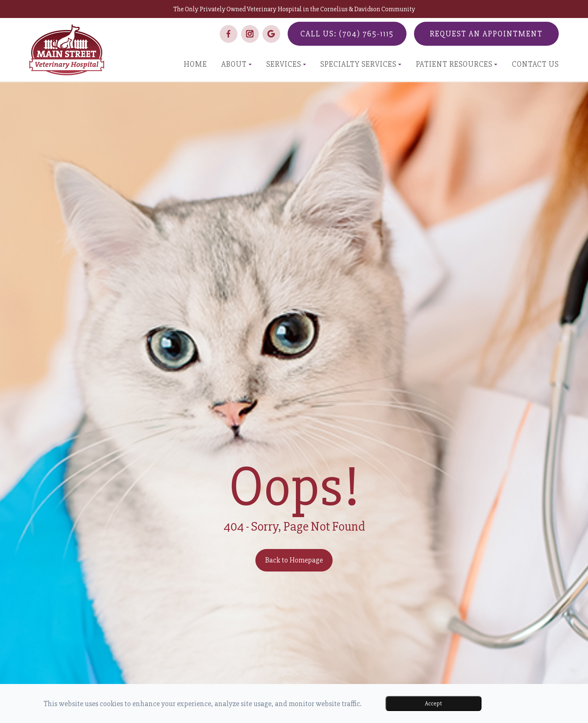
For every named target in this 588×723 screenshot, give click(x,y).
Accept (433, 703)
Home (195, 64)
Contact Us (535, 64)
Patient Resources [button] (457, 64)
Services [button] (286, 64)
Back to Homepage (294, 560)
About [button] (236, 64)
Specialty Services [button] (361, 64)
